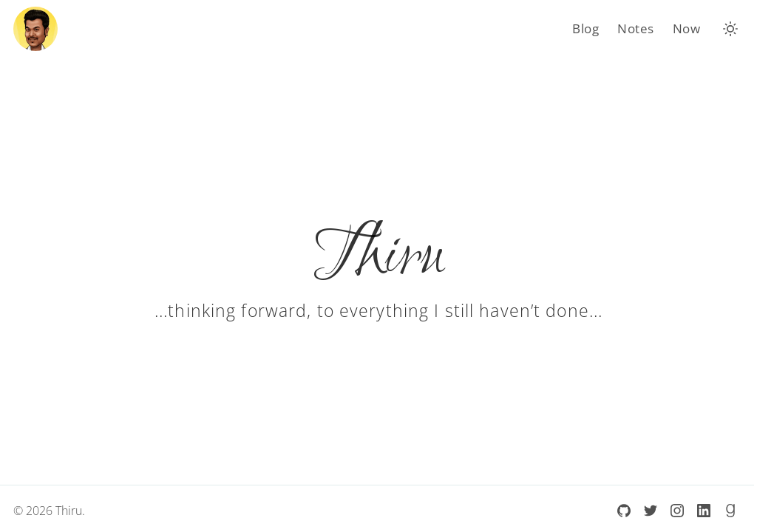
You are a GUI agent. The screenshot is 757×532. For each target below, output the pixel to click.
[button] (730, 29)
